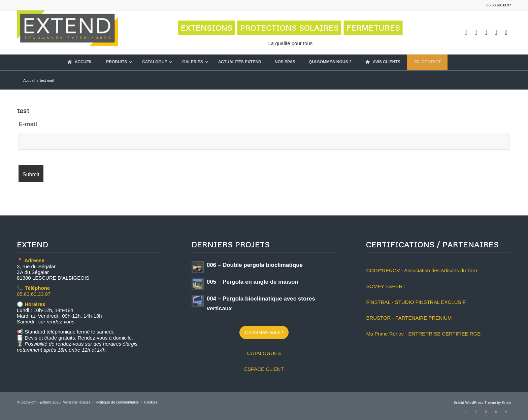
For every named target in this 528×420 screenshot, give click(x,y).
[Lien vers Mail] (506, 32)
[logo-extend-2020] (67, 32)
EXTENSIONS (207, 28)
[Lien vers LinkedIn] (496, 32)
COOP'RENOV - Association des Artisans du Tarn (421, 270)
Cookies (151, 402)
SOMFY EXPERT (386, 286)
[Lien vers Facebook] (466, 32)
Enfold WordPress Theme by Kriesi (482, 403)
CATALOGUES (264, 353)
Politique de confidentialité (117, 402)
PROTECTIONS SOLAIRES (289, 28)
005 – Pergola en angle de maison (253, 282)
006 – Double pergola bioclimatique (255, 265)
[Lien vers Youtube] (486, 32)
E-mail (28, 124)
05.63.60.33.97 (34, 294)
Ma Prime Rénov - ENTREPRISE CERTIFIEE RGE (423, 334)
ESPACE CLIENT (264, 369)
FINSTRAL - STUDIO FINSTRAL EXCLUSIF (416, 302)
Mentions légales (77, 402)
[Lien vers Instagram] (476, 32)
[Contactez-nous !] (264, 332)
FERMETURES (373, 28)
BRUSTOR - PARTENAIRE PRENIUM (409, 318)
